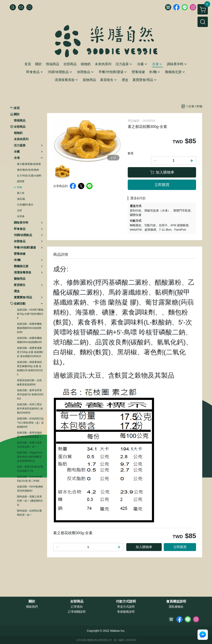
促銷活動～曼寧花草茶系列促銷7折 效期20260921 (30, 394)
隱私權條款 (176, 607)
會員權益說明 (176, 601)
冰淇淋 (21, 216)
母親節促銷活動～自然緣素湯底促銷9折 (29, 382)
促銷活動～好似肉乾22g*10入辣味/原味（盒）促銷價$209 (30, 423)
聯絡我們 (32, 607)
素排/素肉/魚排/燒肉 (28, 170)
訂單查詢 (77, 607)
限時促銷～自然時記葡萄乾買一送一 (29, 513)
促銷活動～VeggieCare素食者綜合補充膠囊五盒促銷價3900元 (30, 457)
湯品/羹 (21, 199)
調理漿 (21, 181)
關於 (32, 601)
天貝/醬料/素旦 (25, 205)
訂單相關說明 (77, 612)
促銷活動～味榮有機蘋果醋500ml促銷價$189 (29, 340)
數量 (131, 153)
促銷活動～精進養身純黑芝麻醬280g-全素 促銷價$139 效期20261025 (30, 368)
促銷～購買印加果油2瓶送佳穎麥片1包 (30, 469)
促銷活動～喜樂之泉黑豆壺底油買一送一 (29, 445)
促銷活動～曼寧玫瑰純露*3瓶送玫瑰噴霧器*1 (29, 435)
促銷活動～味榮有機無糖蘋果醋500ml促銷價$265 (29, 328)
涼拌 (19, 211)
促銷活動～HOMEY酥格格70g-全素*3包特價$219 (30, 314)
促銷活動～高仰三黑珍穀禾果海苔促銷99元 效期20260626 (30, 409)
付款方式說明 (126, 601)
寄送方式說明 (126, 607)
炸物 (19, 187)
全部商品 (77, 601)
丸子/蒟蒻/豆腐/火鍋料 (29, 176)
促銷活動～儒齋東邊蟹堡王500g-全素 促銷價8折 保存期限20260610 (30, 352)
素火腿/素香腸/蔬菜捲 (29, 164)
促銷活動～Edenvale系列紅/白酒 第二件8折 (30, 479)
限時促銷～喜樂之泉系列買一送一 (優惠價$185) (30, 501)
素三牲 (21, 193)
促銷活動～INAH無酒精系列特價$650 (30, 489)
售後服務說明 (126, 612)
